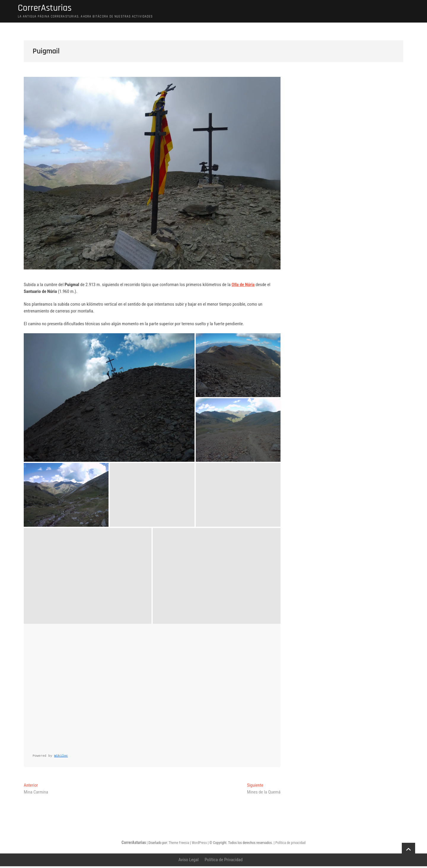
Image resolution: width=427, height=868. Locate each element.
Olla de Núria (243, 286)
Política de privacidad (290, 845)
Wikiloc (61, 758)
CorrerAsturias (49, 9)
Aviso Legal (189, 861)
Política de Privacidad (224, 861)
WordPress (199, 845)
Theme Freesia (179, 845)
